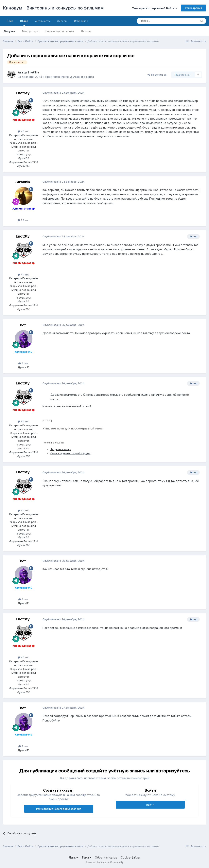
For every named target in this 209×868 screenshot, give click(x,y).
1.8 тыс (24, 220)
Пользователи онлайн (60, 31)
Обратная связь (106, 857)
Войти (150, 805)
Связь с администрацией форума (70, 453)
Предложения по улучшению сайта (70, 77)
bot (23, 325)
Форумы (9, 31)
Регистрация (193, 8)
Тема (86, 857)
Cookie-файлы (130, 857)
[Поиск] (158, 21)
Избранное (81, 21)
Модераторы (30, 31)
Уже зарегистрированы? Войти (155, 8)
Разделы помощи (61, 449)
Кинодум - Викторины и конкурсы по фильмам (53, 8)
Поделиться (157, 75)
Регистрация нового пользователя (59, 809)
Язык (73, 857)
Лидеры (86, 31)
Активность (43, 21)
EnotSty (33, 72)
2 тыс (24, 363)
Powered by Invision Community (105, 862)
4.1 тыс (24, 131)
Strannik (23, 182)
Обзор (24, 23)
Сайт (10, 21)
